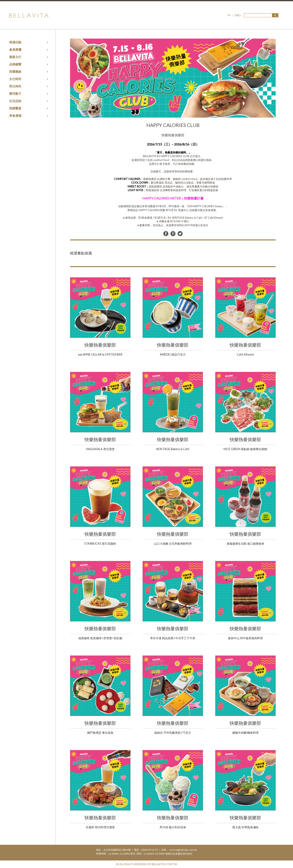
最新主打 (15, 57)
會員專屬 (15, 50)
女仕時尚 (15, 79)
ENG (238, 15)
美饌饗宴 (15, 108)
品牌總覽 (15, 64)
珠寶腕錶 (15, 72)
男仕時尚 (15, 86)
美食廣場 (15, 116)
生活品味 (15, 101)
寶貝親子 (15, 94)
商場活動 (15, 42)
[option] (173, 78)
